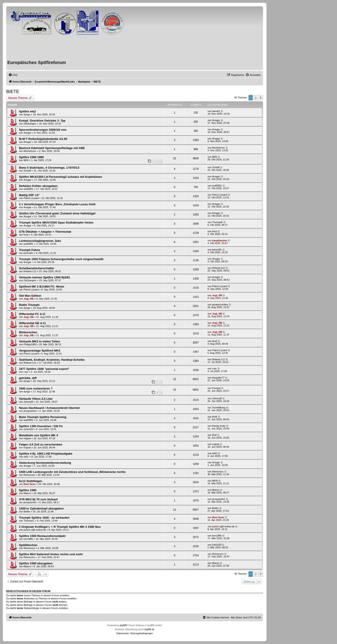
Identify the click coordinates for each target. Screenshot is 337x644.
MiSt (26, 160)
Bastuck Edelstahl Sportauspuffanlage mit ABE (52, 148)
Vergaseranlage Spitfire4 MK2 (40, 351)
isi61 (26, 457)
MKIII (215, 481)
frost (26, 235)
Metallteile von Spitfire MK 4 (38, 435)
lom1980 (28, 539)
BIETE (13, 91)
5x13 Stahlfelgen (31, 481)
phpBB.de (149, 629)
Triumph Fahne (30, 250)
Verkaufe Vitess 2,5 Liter (36, 399)
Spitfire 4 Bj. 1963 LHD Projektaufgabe (46, 454)
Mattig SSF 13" (29, 195)
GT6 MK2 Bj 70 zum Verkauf (38, 499)
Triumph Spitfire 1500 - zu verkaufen (44, 518)
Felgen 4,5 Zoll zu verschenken (41, 444)
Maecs (27, 493)
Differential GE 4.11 (32, 323)
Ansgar (216, 120)
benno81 (28, 253)
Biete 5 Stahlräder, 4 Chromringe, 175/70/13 (49, 168)
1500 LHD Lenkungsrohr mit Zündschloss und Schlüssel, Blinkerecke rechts (72, 472)
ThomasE (217, 222)
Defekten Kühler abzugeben (38, 186)
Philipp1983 (30, 344)
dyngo (27, 114)
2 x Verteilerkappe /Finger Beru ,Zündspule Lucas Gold (57, 204)
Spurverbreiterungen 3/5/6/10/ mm (43, 130)
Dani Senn (30, 484)
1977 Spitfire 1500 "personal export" (44, 369)
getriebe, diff (28, 378)
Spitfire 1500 (28, 490)
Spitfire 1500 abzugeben (36, 563)
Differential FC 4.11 (32, 314)
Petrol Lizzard (31, 198)
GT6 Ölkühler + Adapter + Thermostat (45, 232)
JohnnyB (28, 402)
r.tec (26, 372)
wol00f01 (29, 189)
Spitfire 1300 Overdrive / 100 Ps (41, 426)
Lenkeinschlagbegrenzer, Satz (40, 241)
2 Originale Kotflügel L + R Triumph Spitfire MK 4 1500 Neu (60, 527)
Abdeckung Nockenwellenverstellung (45, 463)
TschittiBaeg (219, 408)
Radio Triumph (29, 305)
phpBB (123, 625)
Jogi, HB (29, 299)
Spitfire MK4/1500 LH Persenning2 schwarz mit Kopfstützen (61, 177)
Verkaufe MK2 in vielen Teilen (39, 341)
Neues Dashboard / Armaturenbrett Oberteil (49, 408)
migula (27, 438)
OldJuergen (30, 124)
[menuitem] (13, 75)
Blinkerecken (28, 332)
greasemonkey (220, 304)
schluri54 (29, 429)
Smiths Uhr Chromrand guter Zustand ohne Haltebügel (57, 213)
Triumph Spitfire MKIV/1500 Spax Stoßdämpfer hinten (56, 223)
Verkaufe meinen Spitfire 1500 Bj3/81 (44, 277)
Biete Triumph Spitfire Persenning (43, 417)
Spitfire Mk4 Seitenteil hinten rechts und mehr (51, 554)
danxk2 (216, 111)
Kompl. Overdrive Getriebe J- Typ (42, 121)
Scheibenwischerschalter (37, 268)
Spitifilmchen (28, 545)
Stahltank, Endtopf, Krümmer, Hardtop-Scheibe (52, 360)
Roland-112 (30, 271)
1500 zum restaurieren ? (36, 388)
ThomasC (29, 521)
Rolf (214, 435)
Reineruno (29, 475)
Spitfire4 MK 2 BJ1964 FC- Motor (42, 287)
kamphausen (220, 240)
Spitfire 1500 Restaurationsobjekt (42, 536)
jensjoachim (30, 411)
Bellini (27, 511)
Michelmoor (30, 151)
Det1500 (217, 545)
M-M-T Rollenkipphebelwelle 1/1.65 (43, 139)
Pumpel (216, 388)
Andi (215, 341)
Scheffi (27, 171)
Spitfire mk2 (27, 111)
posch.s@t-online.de (35, 530)
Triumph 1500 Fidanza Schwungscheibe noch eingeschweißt (61, 259)
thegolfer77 (218, 378)
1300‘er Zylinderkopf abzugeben (41, 508)
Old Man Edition (30, 296)
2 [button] (256, 98)
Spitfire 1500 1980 (31, 157)
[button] (261, 98)
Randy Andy (219, 426)
